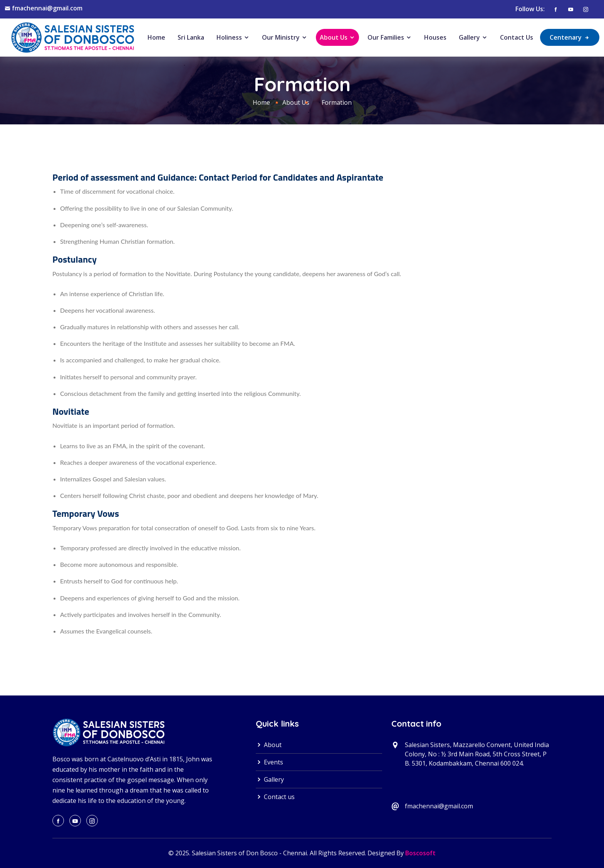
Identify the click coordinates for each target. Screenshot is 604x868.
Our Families (390, 37)
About (269, 745)
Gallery (473, 37)
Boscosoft (420, 853)
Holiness (233, 37)
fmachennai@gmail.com (47, 8)
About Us (337, 37)
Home (156, 37)
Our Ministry (285, 37)
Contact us (275, 797)
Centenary (570, 37)
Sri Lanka (191, 37)
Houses (435, 37)
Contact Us (517, 37)
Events (269, 762)
